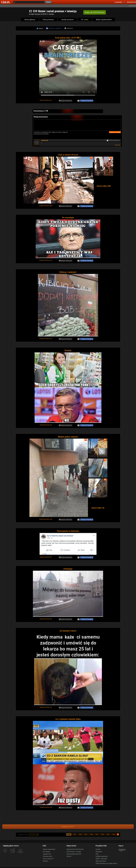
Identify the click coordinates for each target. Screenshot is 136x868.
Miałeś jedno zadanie (68, 437)
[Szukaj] (29, 2)
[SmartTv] (14, 854)
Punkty (68, 350)
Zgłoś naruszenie (101, 861)
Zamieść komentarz (115, 132)
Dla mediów (46, 852)
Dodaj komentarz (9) (46, 807)
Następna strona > (66, 827)
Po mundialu (68, 218)
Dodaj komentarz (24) (46, 519)
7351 (75, 834)
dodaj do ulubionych (65, 101)
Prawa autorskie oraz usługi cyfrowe (106, 863)
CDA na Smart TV (48, 859)
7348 (92, 834)
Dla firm (69, 856)
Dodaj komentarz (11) (46, 339)
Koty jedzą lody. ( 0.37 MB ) (68, 38)
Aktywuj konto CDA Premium (75, 849)
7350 (80, 834)
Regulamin (99, 852)
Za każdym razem (68, 631)
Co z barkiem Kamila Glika (68, 719)
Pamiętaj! (68, 569)
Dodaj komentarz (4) (46, 425)
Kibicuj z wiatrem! (68, 272)
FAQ (97, 854)
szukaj (49, 2)
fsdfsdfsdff (45, 140)
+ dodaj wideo (132, 6)
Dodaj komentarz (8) (46, 557)
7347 (97, 834)
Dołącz (95, 12)
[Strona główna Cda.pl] (6, 2)
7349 (86, 834)
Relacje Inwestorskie (49, 849)
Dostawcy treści (48, 856)
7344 (114, 834)
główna (41, 28)
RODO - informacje (101, 859)
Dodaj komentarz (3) (46, 707)
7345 (108, 834)
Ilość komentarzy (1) (46, 100)
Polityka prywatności (102, 856)
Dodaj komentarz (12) (46, 260)
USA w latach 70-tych (68, 155)
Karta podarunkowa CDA (74, 854)
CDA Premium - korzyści (74, 852)
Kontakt (98, 849)
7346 (103, 834)
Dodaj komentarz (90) (46, 206)
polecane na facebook (55, 28)
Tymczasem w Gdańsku (68, 531)
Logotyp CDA (47, 854)
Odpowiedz (117, 145)
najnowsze (70, 28)
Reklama (46, 861)
